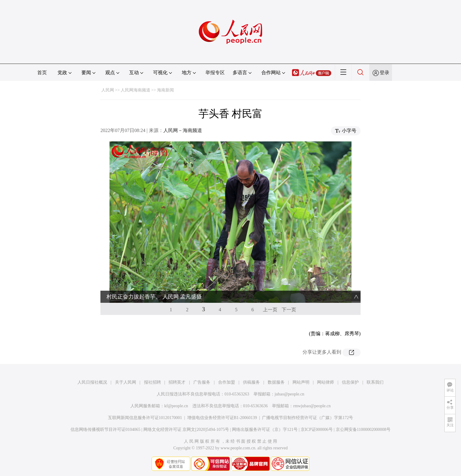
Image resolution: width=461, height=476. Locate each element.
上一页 (270, 310)
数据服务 (276, 382)
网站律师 (325, 382)
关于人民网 (126, 382)
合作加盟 (227, 382)
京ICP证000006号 (317, 430)
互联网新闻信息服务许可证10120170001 (145, 418)
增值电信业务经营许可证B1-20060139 (222, 418)
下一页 (289, 310)
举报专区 (215, 73)
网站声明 (301, 382)
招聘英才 (177, 382)
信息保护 (350, 382)
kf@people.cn (176, 406)
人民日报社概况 (92, 382)
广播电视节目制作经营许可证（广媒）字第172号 (307, 418)
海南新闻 (165, 90)
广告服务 (202, 382)
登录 (384, 73)
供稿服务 (251, 382)
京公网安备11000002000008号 (363, 430)
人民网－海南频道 (183, 130)
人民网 (108, 90)
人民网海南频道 (136, 90)
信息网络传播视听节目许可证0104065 (105, 430)
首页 (42, 73)
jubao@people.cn (289, 394)
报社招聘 (152, 382)
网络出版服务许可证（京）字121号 (265, 430)
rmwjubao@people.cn (312, 406)
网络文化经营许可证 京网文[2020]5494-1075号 (186, 430)
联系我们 (375, 382)
